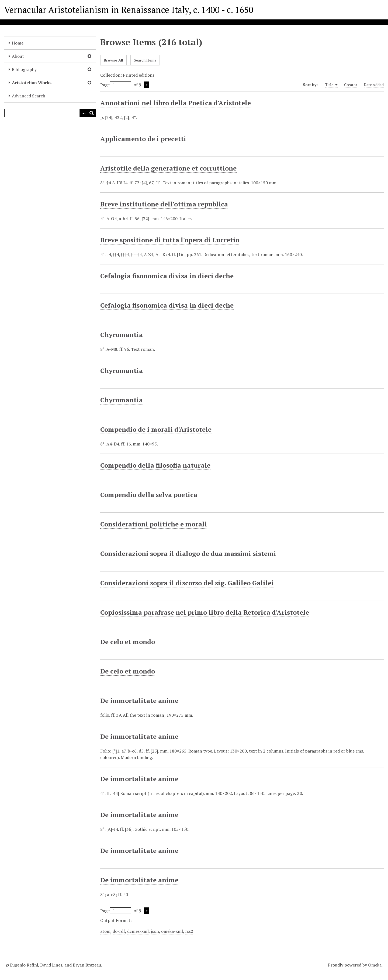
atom (105, 931)
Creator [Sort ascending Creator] (351, 85)
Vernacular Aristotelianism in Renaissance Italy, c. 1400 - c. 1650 (129, 10)
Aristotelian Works (32, 83)
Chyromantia (122, 335)
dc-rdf (119, 931)
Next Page (147, 85)
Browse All (113, 60)
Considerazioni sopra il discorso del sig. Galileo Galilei (187, 583)
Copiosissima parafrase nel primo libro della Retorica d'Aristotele (205, 612)
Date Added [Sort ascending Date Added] (374, 85)
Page (116, 85)
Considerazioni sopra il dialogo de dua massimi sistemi (188, 553)
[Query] (50, 113)
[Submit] (92, 113)
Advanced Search (29, 96)
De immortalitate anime (139, 700)
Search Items (145, 60)
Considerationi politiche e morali (154, 524)
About (18, 56)
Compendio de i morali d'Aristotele (156, 429)
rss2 (189, 931)
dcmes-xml (138, 931)
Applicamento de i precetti (143, 139)
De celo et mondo (128, 642)
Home (18, 43)
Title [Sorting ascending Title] (331, 85)
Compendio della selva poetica (149, 495)
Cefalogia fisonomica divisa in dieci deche (167, 276)
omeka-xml (172, 931)
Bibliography (24, 69)
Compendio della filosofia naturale (155, 465)
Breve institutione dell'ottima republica (164, 204)
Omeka (375, 965)
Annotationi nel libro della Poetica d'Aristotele (176, 103)
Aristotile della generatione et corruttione (168, 168)
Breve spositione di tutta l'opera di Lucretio (170, 240)
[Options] (84, 113)
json (155, 931)
